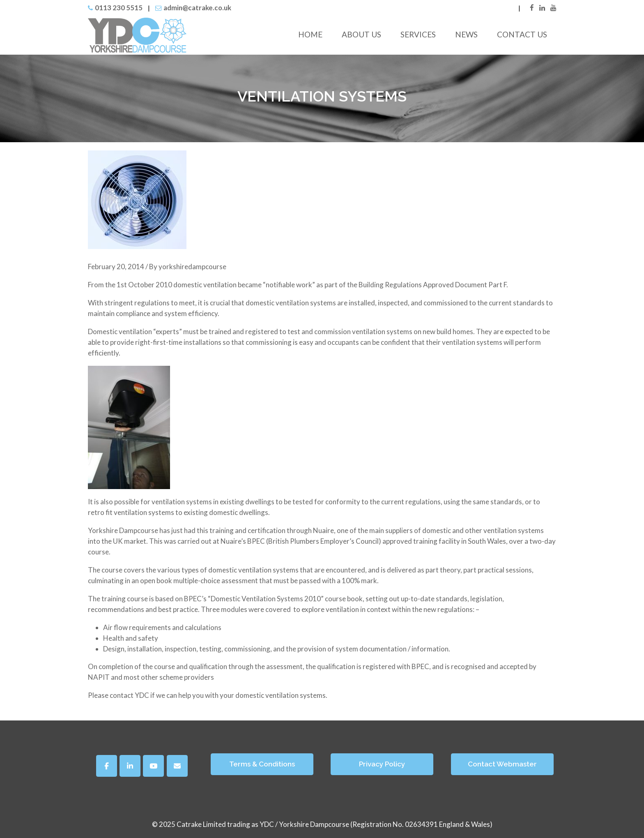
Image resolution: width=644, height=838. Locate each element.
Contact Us (522, 34)
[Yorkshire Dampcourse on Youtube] (153, 766)
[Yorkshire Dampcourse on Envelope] (177, 766)
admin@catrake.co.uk (197, 8)
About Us (361, 34)
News (466, 34)
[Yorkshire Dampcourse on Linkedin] (130, 766)
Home (310, 34)
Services (418, 34)
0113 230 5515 (119, 8)
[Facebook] (107, 766)
